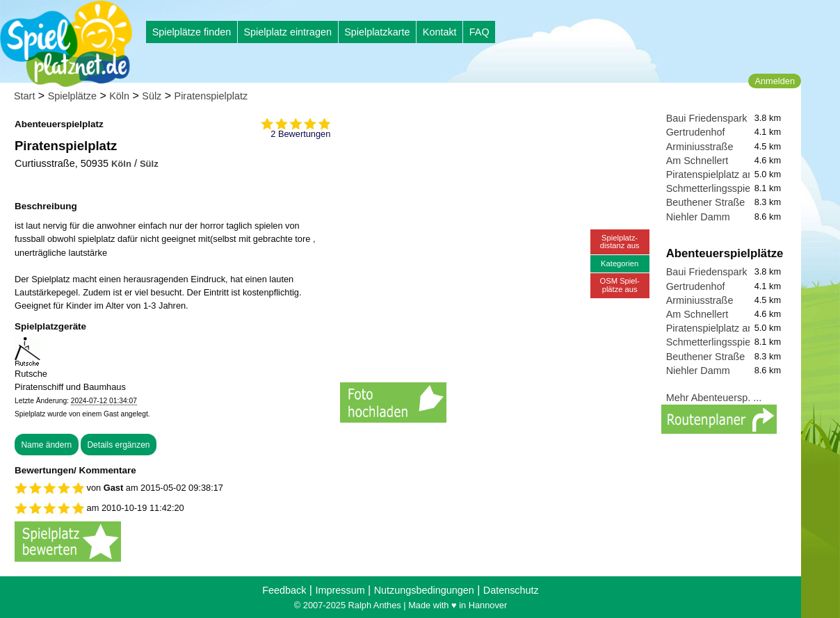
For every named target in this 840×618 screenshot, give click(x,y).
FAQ (479, 32)
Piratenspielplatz (211, 96)
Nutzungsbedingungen (424, 590)
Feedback (284, 590)
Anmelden (775, 81)
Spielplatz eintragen (287, 32)
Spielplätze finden (192, 32)
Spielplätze (72, 96)
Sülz (152, 96)
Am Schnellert (697, 161)
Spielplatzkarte (377, 32)
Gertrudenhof (696, 132)
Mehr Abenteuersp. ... (714, 398)
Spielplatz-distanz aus (620, 242)
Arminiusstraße (700, 147)
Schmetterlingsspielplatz (720, 188)
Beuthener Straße (706, 202)
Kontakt (440, 32)
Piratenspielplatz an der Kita (728, 174)
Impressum (340, 590)
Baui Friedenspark (707, 118)
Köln (119, 96)
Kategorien (620, 263)
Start (24, 96)
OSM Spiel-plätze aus (620, 285)
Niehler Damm (698, 217)
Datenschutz (511, 590)
